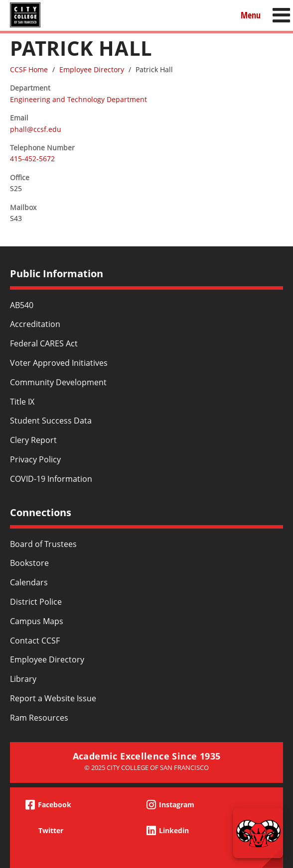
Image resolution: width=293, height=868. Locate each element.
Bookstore (29, 563)
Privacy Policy (35, 459)
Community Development (58, 382)
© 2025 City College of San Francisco (146, 767)
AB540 (22, 305)
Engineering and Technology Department (78, 99)
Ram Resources (39, 718)
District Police (36, 602)
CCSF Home (29, 69)
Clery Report (33, 440)
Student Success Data (51, 421)
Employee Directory (92, 69)
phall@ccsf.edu (36, 129)
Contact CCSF (35, 641)
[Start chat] (258, 833)
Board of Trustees (43, 544)
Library (23, 679)
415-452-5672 (32, 159)
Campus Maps (37, 621)
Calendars (29, 582)
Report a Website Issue (53, 698)
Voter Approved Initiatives (59, 363)
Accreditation (35, 324)
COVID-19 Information (51, 479)
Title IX (22, 402)
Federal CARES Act (44, 343)
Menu (251, 15)
